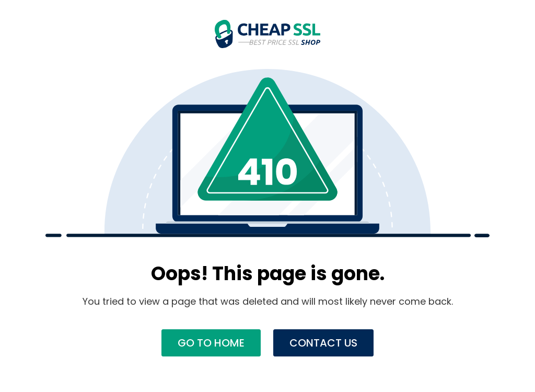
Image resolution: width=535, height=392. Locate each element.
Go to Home (211, 343)
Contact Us (323, 343)
